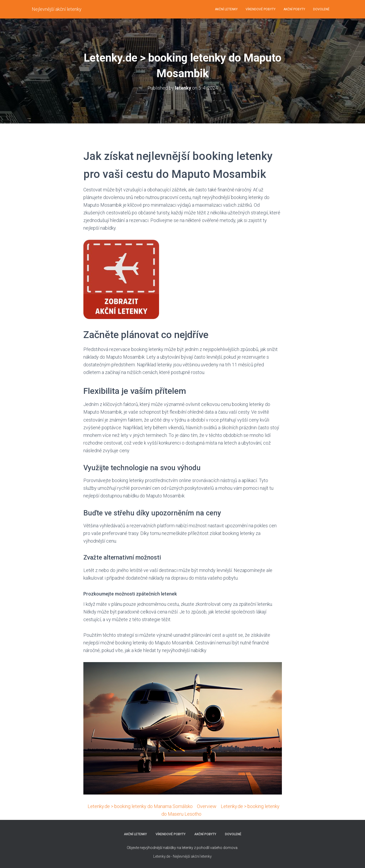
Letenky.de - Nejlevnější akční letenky (183, 856)
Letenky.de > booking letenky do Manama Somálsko (140, 806)
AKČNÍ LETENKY (226, 9)
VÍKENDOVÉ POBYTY (261, 9)
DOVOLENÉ (321, 9)
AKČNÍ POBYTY (294, 9)
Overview (207, 806)
